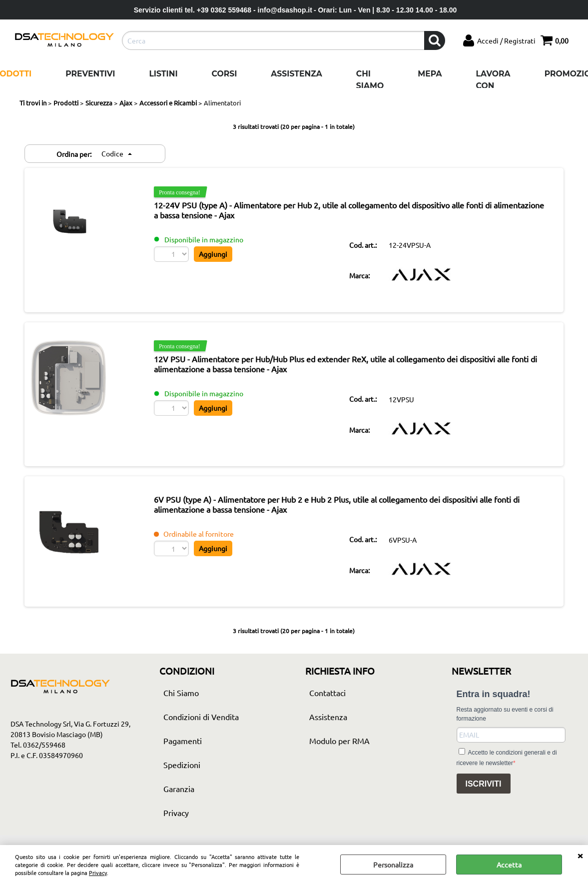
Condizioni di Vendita (201, 727)
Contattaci (327, 703)
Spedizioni (182, 775)
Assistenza (296, 74)
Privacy (98, 873)
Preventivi (90, 74)
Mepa (430, 74)
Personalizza (393, 865)
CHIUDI (580, 855)
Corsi (225, 74)
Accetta (509, 865)
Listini (163, 74)
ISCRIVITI (484, 794)
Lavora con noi (493, 85)
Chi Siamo (370, 80)
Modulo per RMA (339, 751)
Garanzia (179, 799)
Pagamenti (183, 751)
